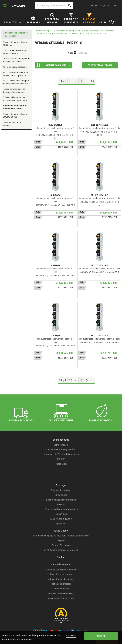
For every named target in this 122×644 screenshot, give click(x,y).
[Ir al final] (93, 81)
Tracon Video (61, 464)
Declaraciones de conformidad (61, 500)
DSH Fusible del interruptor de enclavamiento (15, 52)
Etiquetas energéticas (61, 519)
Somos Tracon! (61, 445)
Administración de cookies (61, 579)
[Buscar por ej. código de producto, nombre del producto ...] (54, 6)
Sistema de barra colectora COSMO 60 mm (15, 116)
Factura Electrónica (61, 545)
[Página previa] (76, 81)
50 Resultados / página (102, 65)
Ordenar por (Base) (53, 65)
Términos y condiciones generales (61, 570)
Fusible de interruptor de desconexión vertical (15, 107)
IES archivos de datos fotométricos (61, 509)
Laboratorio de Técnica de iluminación (61, 454)
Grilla (71, 53)
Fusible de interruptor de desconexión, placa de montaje (14, 91)
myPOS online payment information (61, 550)
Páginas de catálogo (61, 490)
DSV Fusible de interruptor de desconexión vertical (16, 60)
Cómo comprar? (61, 589)
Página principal (43, 31)
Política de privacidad (61, 584)
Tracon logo (61, 514)
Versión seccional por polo (94, 34)
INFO (92, 6)
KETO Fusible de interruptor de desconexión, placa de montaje (16, 74)
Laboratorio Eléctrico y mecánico (61, 449)
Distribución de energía (65, 31)
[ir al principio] (70, 81)
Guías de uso (61, 495)
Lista (81, 53)
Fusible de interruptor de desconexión (96, 31)
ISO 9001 (61, 459)
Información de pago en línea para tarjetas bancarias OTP (61, 536)
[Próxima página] (87, 81)
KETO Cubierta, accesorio (15, 67)
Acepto (101, 636)
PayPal (61, 540)
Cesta (103, 22)
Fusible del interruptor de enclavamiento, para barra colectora (15, 99)
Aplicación (61, 524)
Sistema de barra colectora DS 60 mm (15, 44)
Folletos (61, 505)
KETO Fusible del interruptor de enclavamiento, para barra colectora (16, 82)
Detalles (71, 636)
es (115, 6)
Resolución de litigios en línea (61, 598)
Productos (11, 22)
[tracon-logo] (14, 6)
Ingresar (105, 6)
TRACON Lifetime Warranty (61, 593)
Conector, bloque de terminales (12, 124)
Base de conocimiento (61, 574)
